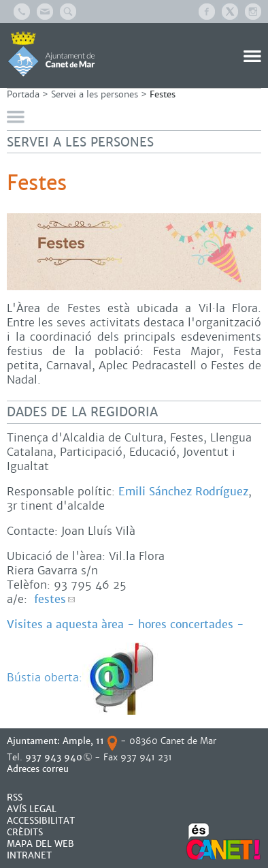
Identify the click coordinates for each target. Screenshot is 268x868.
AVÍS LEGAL (32, 809)
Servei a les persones (95, 94)
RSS (15, 797)
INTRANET (29, 855)
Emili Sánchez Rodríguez (183, 492)
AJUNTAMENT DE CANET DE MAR (51, 54)
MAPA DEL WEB (40, 844)
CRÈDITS (25, 832)
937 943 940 (54, 757)
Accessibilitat (41, 821)
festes (50, 599)
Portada (23, 94)
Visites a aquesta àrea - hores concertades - (125, 624)
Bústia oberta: (84, 678)
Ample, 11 (83, 741)
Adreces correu (39, 769)
